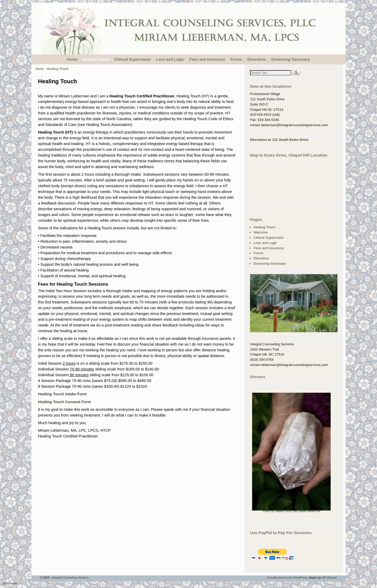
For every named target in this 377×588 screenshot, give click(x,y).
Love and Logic (170, 59)
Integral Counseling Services (70, 578)
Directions (257, 59)
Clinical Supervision (132, 59)
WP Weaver (329, 578)
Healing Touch (96, 59)
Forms (236, 59)
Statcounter (10, 583)
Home (72, 59)
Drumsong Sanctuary (291, 59)
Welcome (261, 232)
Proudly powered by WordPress (287, 578)
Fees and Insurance (207, 59)
